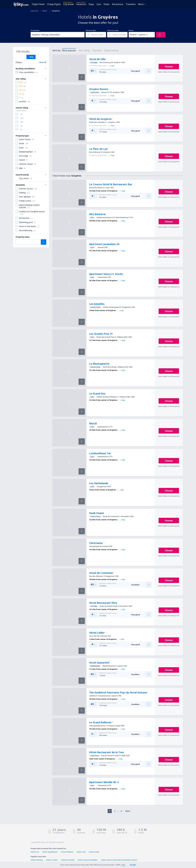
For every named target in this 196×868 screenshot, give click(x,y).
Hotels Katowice (37, 860)
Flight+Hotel (38, 4)
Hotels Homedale (68, 860)
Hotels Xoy (35, 852)
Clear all (43, 62)
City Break (68, 4)
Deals (107, 4)
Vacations (81, 4)
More (141, 4)
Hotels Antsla (94, 852)
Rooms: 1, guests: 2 (139, 34)
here (123, 865)
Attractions (118, 4)
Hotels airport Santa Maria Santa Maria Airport (119, 860)
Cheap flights (54, 4)
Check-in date (91, 30)
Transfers (131, 4)
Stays (91, 4)
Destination (35, 30)
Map (31, 57)
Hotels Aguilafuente (50, 852)
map (112, 66)
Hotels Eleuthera (67, 852)
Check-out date (113, 30)
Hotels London (52, 860)
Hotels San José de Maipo (88, 860)
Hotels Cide (81, 852)
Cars (99, 4)
